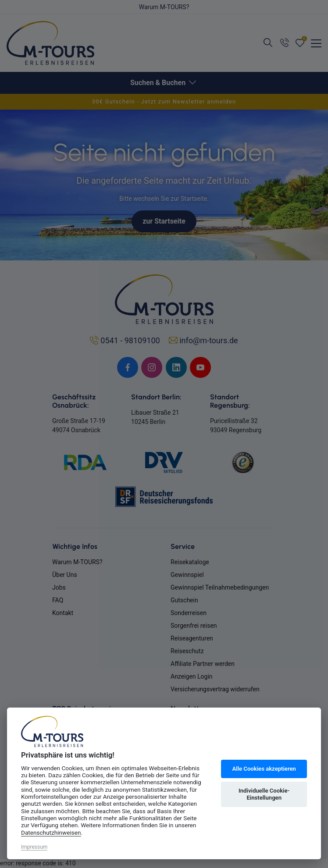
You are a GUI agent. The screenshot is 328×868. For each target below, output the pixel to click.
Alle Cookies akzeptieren (264, 769)
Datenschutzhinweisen (51, 832)
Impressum (34, 847)
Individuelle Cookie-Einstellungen (264, 794)
